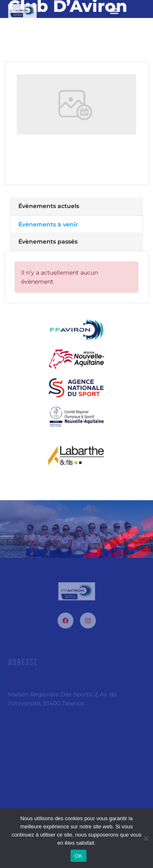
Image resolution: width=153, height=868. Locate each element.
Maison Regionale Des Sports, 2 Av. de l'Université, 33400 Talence (62, 694)
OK (79, 856)
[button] (114, 11)
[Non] (146, 837)
